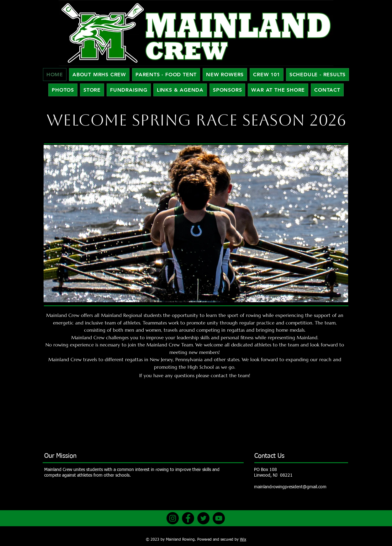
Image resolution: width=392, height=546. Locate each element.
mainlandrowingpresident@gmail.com (290, 487)
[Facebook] (188, 518)
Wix (243, 540)
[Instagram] (173, 518)
